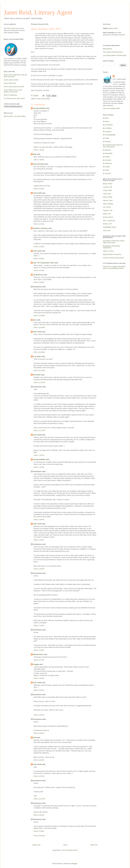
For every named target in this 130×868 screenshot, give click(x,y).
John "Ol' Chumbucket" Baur (43, 263)
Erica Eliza (37, 375)
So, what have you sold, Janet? (14, 98)
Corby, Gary (107, 194)
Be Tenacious (107, 163)
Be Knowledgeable (109, 135)
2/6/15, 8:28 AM (39, 815)
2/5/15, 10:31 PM (39, 799)
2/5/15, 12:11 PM (39, 430)
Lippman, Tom (108, 210)
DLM (35, 738)
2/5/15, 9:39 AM (39, 282)
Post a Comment (39, 836)
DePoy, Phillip (108, 197)
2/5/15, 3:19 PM (39, 650)
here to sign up (13, 28)
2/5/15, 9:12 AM (39, 247)
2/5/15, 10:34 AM (39, 327)
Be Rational (107, 150)
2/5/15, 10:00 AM (39, 316)
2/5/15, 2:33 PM (39, 540)
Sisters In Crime (108, 251)
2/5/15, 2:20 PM (39, 520)
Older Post (94, 845)
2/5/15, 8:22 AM (39, 189)
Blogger (75, 864)
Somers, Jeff (107, 224)
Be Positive (107, 142)
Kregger (36, 664)
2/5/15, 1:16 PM (39, 455)
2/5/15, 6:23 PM (39, 715)
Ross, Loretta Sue (109, 221)
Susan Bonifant (39, 164)
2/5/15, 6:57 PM (39, 776)
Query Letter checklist (11, 80)
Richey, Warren (108, 217)
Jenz (35, 320)
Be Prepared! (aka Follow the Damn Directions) (113, 146)
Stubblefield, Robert (110, 227)
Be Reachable (108, 153)
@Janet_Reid (113, 28)
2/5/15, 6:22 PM (39, 690)
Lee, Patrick (107, 207)
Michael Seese (38, 654)
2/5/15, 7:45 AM (39, 150)
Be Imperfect (107, 132)
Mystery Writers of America (112, 254)
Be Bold (106, 118)
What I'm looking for (10, 95)
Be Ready (106, 157)
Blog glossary (107, 49)
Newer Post (36, 845)
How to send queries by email (14, 87)
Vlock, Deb (107, 230)
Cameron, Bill (107, 187)
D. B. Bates (37, 356)
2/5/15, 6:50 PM (39, 760)
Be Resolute (107, 160)
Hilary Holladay (108, 204)
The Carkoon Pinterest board (113, 52)
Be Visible (106, 167)
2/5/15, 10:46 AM (39, 352)
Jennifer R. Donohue (40, 228)
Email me (122, 35)
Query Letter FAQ (10, 83)
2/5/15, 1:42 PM (39, 467)
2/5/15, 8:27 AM (39, 224)
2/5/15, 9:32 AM (39, 259)
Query (36, 256)
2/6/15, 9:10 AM (39, 831)
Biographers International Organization (111, 247)
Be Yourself (107, 173)
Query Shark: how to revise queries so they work (13, 91)
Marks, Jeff (107, 214)
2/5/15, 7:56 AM (39, 160)
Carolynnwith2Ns (39, 108)
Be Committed (108, 125)
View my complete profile (111, 108)
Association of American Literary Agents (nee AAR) (114, 242)
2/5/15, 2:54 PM (39, 569)
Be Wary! (106, 170)
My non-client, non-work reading (15, 116)
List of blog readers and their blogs (115, 55)
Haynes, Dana (108, 200)
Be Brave (106, 121)
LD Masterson (38, 275)
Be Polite (106, 138)
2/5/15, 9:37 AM (39, 270)
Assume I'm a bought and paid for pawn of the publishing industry (114, 267)
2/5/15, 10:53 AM (39, 371)
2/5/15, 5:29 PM (39, 678)
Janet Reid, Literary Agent (38, 12)
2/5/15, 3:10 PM (39, 626)
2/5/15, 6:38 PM (39, 733)
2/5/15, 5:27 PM (39, 660)
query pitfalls (46, 99)
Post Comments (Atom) (70, 850)
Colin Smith (37, 193)
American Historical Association (113, 258)
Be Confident (107, 128)
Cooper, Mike (107, 190)
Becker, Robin (108, 184)
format (38, 99)
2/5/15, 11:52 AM (39, 382)
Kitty (35, 154)
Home (65, 845)
